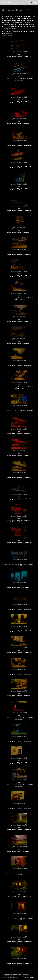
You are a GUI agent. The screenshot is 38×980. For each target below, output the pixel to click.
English (30, 3)
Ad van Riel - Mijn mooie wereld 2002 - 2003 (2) (15, 3)
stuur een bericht (7, 36)
